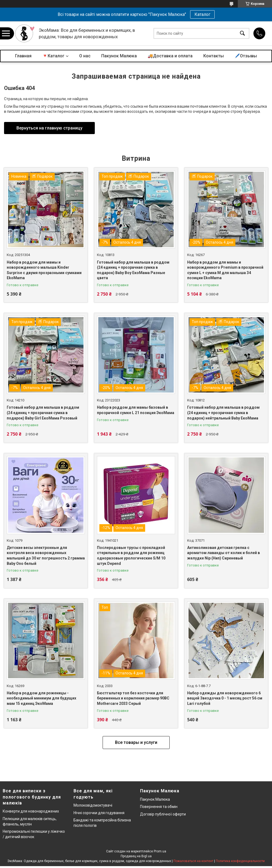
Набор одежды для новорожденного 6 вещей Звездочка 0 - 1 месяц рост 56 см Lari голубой (225, 698)
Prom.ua (160, 851)
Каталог (202, 14)
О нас (85, 56)
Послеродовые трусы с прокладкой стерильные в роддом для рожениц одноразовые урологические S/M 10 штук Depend (131, 556)
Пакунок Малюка (119, 56)
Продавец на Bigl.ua (136, 856)
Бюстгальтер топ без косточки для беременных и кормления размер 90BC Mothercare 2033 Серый (133, 698)
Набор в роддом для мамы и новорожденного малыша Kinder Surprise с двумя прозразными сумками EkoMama (44, 270)
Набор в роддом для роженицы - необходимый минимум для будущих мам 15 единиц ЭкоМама (41, 698)
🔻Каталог (53, 56)
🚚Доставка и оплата (170, 56)
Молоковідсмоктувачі (93, 805)
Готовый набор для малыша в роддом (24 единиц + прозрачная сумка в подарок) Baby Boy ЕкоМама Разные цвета (133, 270)
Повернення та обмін (159, 807)
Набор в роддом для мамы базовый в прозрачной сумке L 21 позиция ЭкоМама (136, 410)
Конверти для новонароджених (31, 811)
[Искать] (242, 34)
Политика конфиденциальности (240, 861)
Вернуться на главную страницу (49, 128)
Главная (23, 56)
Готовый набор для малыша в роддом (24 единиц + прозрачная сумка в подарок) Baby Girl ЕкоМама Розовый (43, 413)
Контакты (214, 56)
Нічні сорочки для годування (99, 813)
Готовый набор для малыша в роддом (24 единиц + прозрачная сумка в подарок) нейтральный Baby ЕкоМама (223, 413)
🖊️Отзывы (246, 56)
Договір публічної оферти (163, 814)
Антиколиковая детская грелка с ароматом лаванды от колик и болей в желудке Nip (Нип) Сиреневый (224, 553)
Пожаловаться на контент (193, 861)
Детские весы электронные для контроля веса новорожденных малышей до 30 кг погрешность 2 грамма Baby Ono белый (46, 556)
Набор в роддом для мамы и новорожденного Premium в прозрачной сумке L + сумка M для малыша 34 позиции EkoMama (225, 270)
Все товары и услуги (136, 742)
